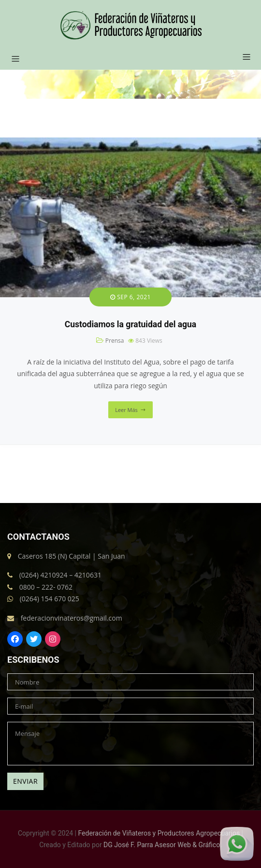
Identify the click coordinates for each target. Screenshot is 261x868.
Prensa (115, 341)
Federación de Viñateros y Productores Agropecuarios (159, 833)
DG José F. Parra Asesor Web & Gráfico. (163, 845)
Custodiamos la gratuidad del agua (130, 324)
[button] (243, 58)
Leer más (126, 410)
